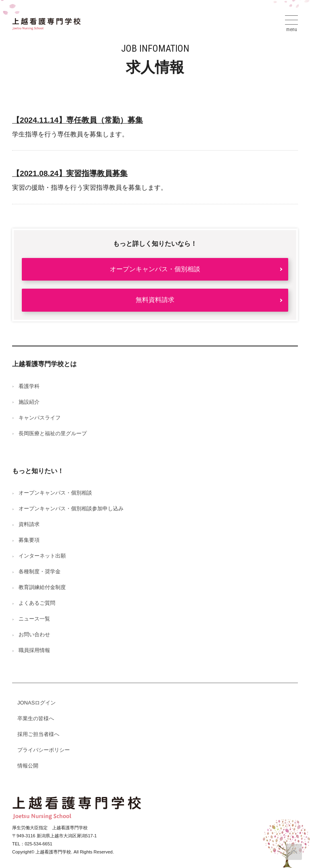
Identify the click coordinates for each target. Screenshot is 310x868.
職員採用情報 (34, 650)
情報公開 (28, 766)
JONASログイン (37, 703)
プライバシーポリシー (44, 750)
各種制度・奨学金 (40, 571)
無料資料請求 (155, 300)
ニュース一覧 (34, 619)
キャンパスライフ (40, 418)
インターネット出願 (42, 556)
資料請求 (29, 524)
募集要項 (29, 540)
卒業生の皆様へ (36, 718)
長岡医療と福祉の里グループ (53, 433)
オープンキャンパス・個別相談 (155, 269)
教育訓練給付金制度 (42, 587)
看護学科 (29, 386)
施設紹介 (29, 402)
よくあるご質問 (37, 603)
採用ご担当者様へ (38, 734)
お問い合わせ (34, 634)
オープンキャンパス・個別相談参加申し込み (71, 508)
